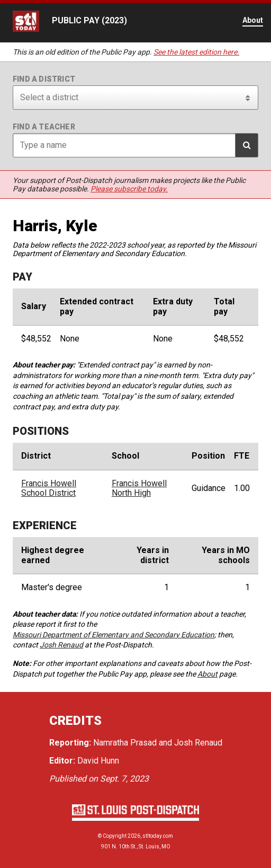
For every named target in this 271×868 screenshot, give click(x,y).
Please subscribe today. (129, 189)
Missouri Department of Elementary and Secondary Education (114, 635)
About (207, 674)
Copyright (115, 836)
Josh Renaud (61, 645)
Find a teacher (44, 127)
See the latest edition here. (196, 52)
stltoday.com (158, 836)
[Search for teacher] (135, 145)
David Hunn (98, 761)
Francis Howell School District (49, 488)
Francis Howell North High (139, 488)
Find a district (44, 79)
